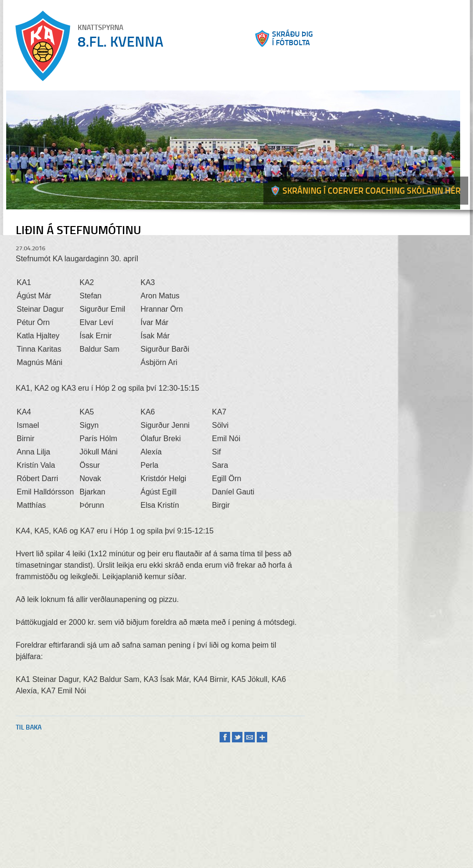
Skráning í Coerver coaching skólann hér (372, 190)
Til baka (29, 727)
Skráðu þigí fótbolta (292, 38)
